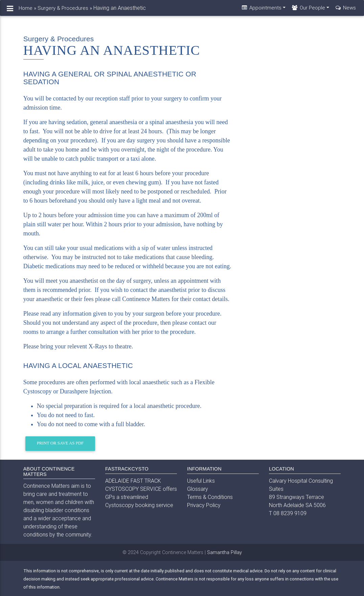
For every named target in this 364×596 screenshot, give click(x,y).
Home (26, 11)
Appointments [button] (261, 10)
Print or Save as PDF (60, 443)
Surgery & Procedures (63, 11)
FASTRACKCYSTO (127, 469)
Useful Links (201, 481)
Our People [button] (308, 10)
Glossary (198, 489)
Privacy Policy (204, 505)
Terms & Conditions (210, 497)
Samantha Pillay (224, 552)
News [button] (345, 10)
